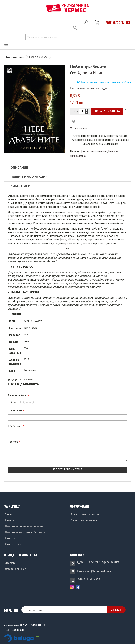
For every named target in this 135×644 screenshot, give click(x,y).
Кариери (9, 520)
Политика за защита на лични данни (24, 526)
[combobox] (53, 37)
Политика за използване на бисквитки (25, 532)
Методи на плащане (16, 569)
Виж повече (79, 128)
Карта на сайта (13, 544)
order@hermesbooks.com (98, 571)
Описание (19, 168)
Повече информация (29, 177)
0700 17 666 (122, 23)
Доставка (10, 563)
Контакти (10, 538)
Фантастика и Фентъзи (94, 151)
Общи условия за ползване (85, 514)
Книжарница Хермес (15, 57)
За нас (9, 514)
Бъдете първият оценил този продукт (89, 88)
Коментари (21, 186)
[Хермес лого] (67, 8)
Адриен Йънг (90, 73)
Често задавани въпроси (84, 520)
